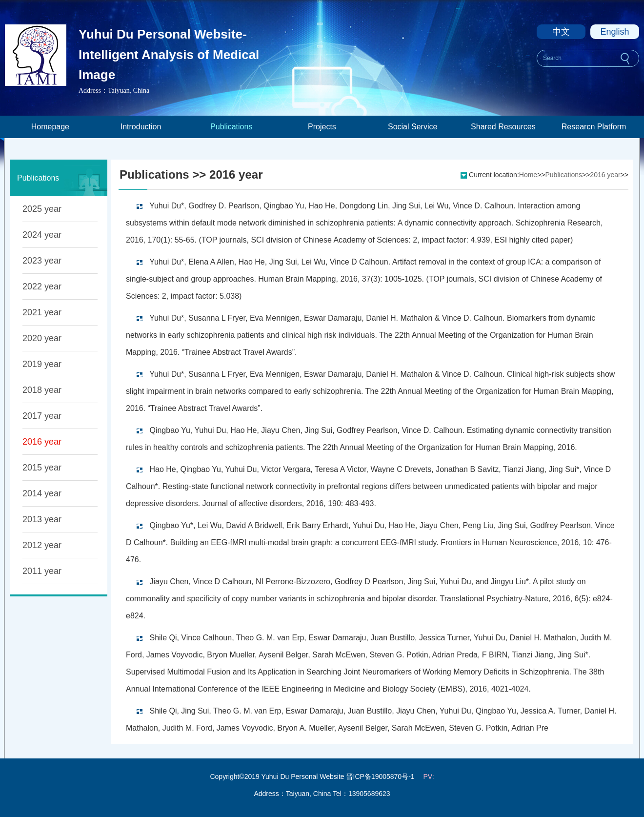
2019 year (42, 364)
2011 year (42, 571)
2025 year (42, 209)
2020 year (42, 338)
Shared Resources (503, 127)
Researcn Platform (594, 127)
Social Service (413, 127)
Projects (322, 127)
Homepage (50, 127)
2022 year (42, 286)
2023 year (42, 261)
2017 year (42, 416)
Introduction (141, 127)
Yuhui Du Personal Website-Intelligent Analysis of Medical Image (169, 54)
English (614, 32)
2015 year (42, 468)
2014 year (42, 493)
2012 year (42, 545)
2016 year (42, 442)
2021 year (42, 312)
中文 (561, 32)
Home (528, 175)
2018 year (42, 390)
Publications (231, 127)
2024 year (42, 235)
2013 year (42, 519)
